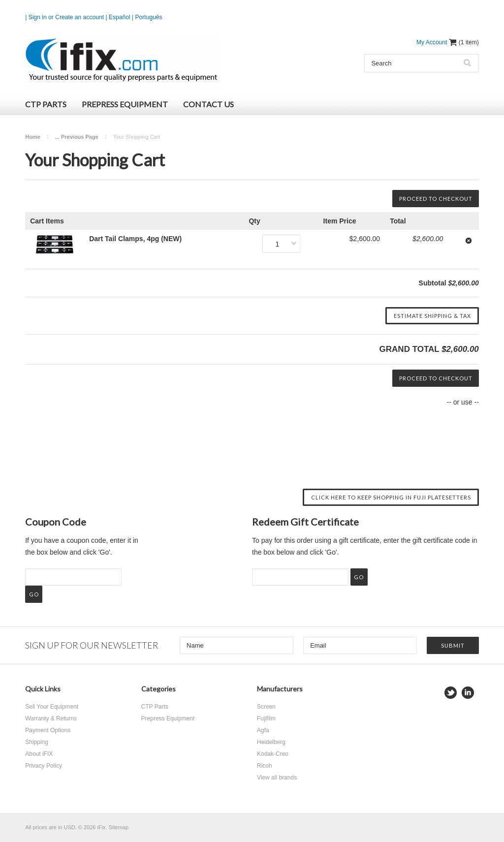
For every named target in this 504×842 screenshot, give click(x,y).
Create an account (79, 17)
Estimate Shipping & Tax (432, 316)
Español (120, 17)
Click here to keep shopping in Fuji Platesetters (391, 497)
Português (149, 17)
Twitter (451, 693)
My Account (432, 42)
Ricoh (265, 766)
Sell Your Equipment (52, 707)
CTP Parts (46, 104)
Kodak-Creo (273, 754)
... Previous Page (77, 137)
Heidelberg (271, 742)
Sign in (38, 17)
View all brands (277, 778)
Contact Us (208, 104)
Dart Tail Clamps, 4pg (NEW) (135, 239)
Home (33, 137)
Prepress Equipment (125, 104)
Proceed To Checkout (436, 199)
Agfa (263, 730)
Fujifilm (266, 718)
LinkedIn (468, 693)
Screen (266, 707)
